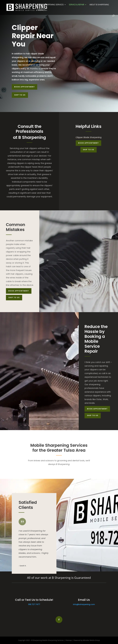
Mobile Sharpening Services (50, 5)
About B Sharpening (99, 5)
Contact (41, 10)
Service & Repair (77, 5)
